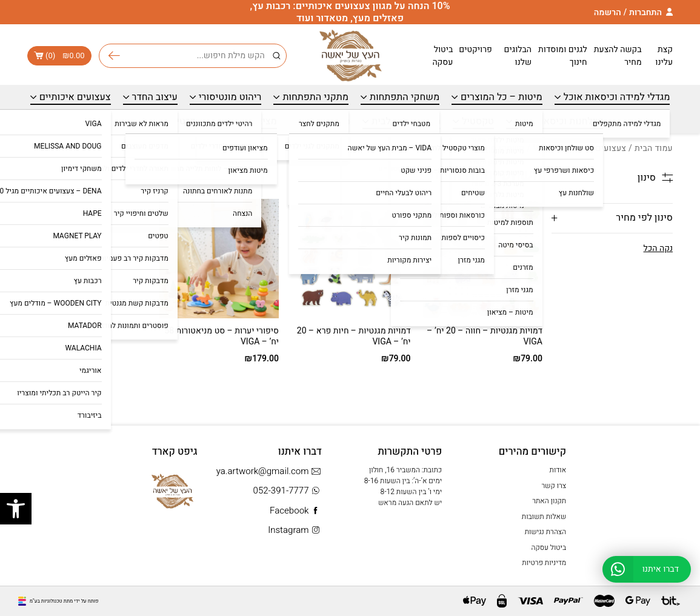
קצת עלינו (664, 56)
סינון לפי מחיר (644, 218)
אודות (558, 470)
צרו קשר (554, 486)
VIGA (543, 148)
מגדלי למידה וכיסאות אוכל (617, 97)
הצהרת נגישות (545, 532)
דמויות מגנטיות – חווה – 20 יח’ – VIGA (485, 336)
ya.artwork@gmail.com (269, 471)
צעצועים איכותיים (75, 97)
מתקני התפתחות (315, 97)
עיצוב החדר (155, 97)
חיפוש (114, 56)
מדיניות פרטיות (544, 563)
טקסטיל (478, 121)
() (59, 56)
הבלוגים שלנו (518, 56)
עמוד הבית (654, 148)
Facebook (296, 511)
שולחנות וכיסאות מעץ (559, 121)
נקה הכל (658, 248)
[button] (16, 509)
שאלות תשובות (544, 517)
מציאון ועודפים (246, 121)
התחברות (645, 12)
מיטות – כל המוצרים (502, 97)
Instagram (295, 530)
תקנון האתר (549, 501)
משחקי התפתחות (405, 97)
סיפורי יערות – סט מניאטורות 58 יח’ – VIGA (222, 336)
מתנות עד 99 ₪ (320, 121)
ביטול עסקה (442, 56)
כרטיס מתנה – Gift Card (146, 121)
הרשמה (608, 12)
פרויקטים (475, 49)
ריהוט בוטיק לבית (406, 121)
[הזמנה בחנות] (67, 175)
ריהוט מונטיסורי (230, 97)
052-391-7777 (288, 491)
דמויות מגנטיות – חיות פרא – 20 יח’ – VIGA (354, 336)
